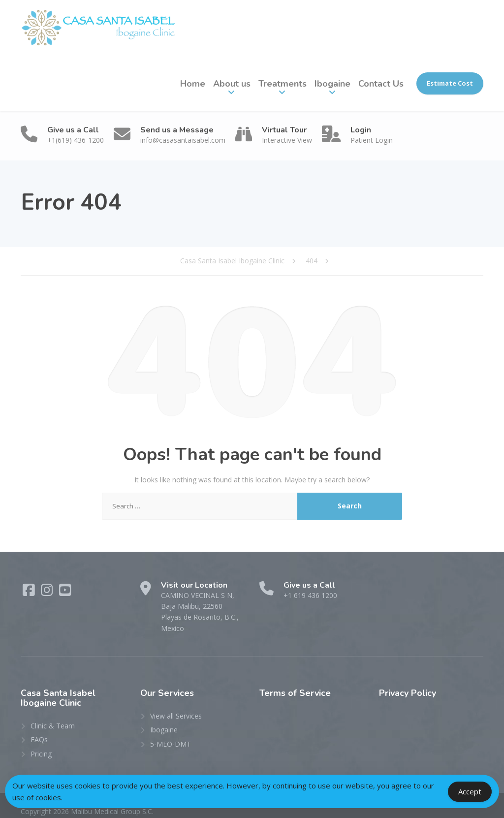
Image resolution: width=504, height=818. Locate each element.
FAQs (39, 729)
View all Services (176, 705)
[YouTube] (65, 592)
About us (232, 84)
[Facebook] (30, 592)
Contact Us (381, 84)
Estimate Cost (450, 83)
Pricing (41, 742)
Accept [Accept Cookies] (470, 791)
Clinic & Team (53, 714)
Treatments (283, 84)
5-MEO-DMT (171, 733)
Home (193, 84)
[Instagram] (48, 592)
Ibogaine (332, 84)
